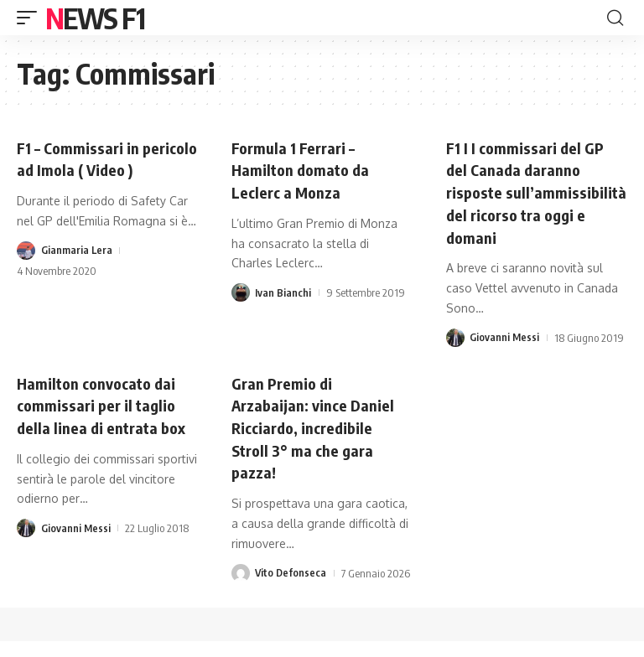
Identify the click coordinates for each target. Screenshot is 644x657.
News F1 (95, 18)
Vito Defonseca (291, 589)
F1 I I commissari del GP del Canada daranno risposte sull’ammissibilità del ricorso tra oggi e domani (529, 202)
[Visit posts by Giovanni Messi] (455, 356)
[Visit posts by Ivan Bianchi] (241, 291)
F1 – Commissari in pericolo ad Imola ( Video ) (105, 169)
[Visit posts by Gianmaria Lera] (26, 271)
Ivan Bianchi (283, 291)
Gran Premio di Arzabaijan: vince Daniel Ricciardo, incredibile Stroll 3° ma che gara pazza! (319, 445)
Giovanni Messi (505, 356)
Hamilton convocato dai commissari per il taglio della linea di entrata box (106, 423)
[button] (31, 18)
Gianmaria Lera (77, 271)
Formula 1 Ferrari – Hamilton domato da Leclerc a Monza (304, 169)
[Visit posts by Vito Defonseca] (241, 589)
